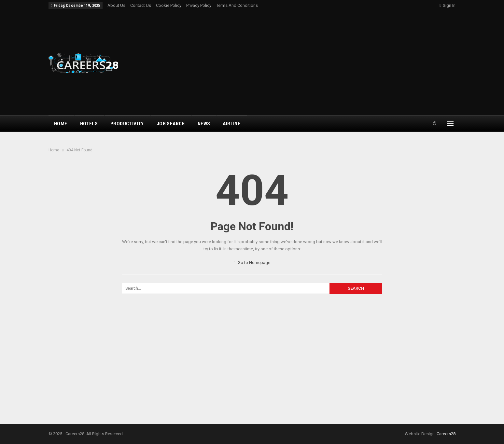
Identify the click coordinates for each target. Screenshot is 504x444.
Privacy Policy (199, 5)
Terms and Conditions (237, 5)
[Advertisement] (321, 63)
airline (231, 124)
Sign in (448, 5)
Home (61, 124)
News (204, 124)
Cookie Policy (169, 5)
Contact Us (141, 5)
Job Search (171, 124)
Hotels (89, 124)
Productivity (127, 124)
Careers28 (446, 434)
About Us (116, 5)
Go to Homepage (252, 263)
